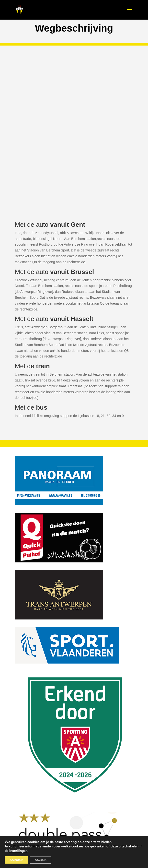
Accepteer (16, 860)
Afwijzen (41, 860)
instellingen (18, 851)
